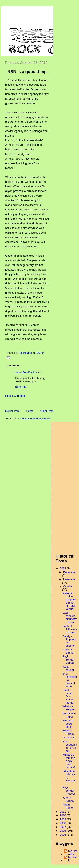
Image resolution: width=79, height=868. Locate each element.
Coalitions (68, 737)
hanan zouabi (68, 668)
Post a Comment (15, 396)
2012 (63, 568)
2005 (63, 835)
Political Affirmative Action (70, 629)
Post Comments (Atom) (36, 418)
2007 (63, 827)
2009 (63, 819)
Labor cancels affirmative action (70, 617)
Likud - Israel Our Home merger (68, 696)
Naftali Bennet (68, 806)
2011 (63, 812)
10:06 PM (21, 387)
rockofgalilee (73, 852)
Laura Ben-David (25, 372)
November (70, 579)
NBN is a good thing (68, 724)
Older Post (47, 411)
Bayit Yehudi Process (69, 791)
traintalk (72, 859)
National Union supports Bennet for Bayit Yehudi (69, 601)
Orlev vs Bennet (68, 651)
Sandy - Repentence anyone (69, 641)
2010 (63, 815)
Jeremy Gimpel (68, 799)
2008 (63, 823)
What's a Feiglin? (69, 708)
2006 (63, 831)
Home (30, 411)
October (68, 586)
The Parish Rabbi (69, 715)
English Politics (68, 732)
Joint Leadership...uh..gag (70, 746)
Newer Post (12, 411)
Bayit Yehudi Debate (68, 660)
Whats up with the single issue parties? (69, 761)
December (70, 572)
